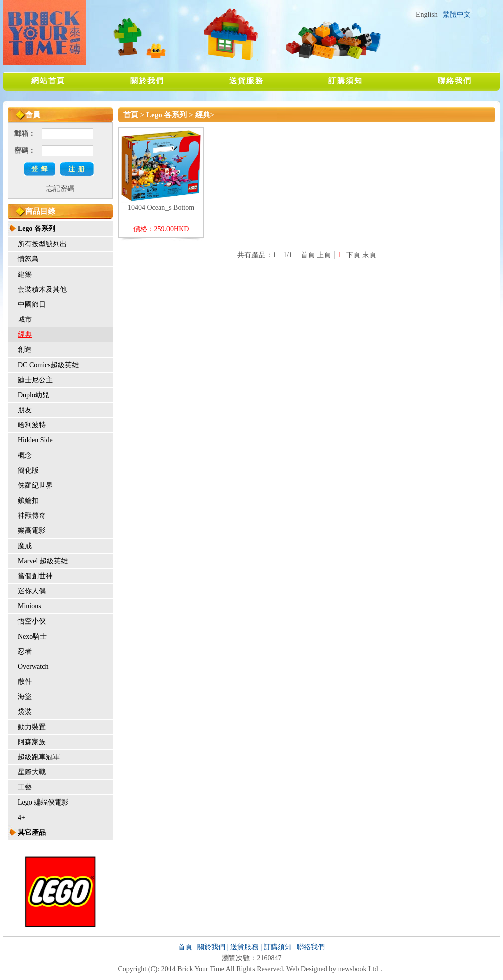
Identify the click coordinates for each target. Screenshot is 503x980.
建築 (25, 274)
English (427, 14)
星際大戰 (32, 772)
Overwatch (33, 666)
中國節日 (32, 304)
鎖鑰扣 (28, 501)
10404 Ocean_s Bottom (161, 207)
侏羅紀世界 (35, 485)
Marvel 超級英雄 (43, 561)
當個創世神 (35, 576)
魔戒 (25, 546)
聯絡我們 (455, 81)
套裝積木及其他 (42, 289)
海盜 (25, 697)
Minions (29, 606)
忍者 (25, 651)
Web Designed (307, 969)
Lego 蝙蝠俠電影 (43, 802)
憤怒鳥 (28, 259)
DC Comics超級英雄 (48, 365)
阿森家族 (32, 742)
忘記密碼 (60, 188)
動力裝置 (32, 727)
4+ (21, 817)
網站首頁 (48, 81)
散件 (25, 682)
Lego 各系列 (36, 229)
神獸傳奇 (32, 516)
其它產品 (32, 832)
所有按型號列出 (42, 244)
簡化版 (28, 470)
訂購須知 (346, 81)
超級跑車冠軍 (39, 757)
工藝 (25, 787)
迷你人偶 (32, 591)
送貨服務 (246, 81)
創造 (25, 350)
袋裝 (25, 712)
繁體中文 (457, 14)
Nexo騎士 (32, 636)
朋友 (25, 410)
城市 (25, 320)
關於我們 (147, 81)
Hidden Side (35, 440)
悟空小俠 (32, 621)
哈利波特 (32, 425)
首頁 (131, 115)
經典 (25, 335)
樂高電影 (32, 531)
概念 (25, 455)
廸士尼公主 (35, 380)
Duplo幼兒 (33, 395)
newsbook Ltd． (362, 969)
